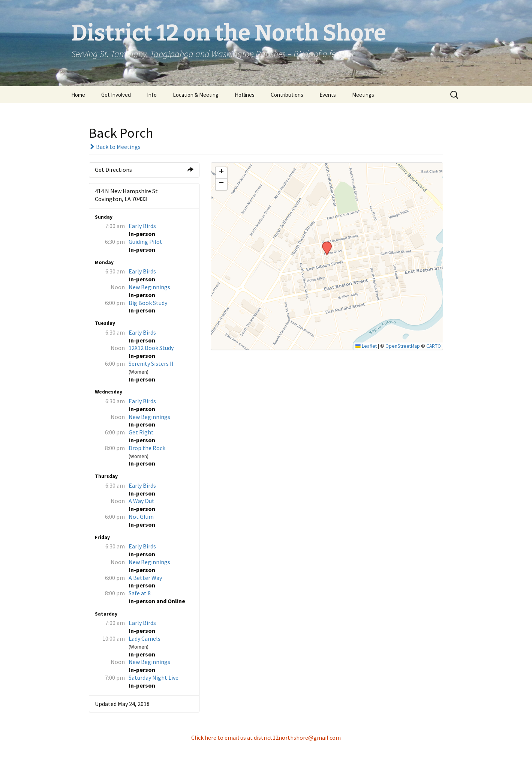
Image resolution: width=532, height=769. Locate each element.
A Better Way (145, 578)
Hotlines (245, 95)
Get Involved (116, 95)
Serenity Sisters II (151, 363)
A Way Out (142, 501)
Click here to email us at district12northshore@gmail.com (266, 737)
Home (78, 95)
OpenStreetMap (403, 346)
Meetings (363, 95)
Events (328, 95)
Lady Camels (145, 638)
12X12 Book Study (151, 348)
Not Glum (141, 517)
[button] (324, 244)
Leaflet (366, 346)
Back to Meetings (115, 147)
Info (152, 95)
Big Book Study (148, 303)
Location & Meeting (196, 95)
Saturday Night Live (154, 677)
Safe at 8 (140, 593)
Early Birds (142, 226)
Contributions (287, 95)
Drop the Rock (147, 448)
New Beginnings (149, 287)
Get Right (141, 432)
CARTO (434, 346)
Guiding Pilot (145, 242)
